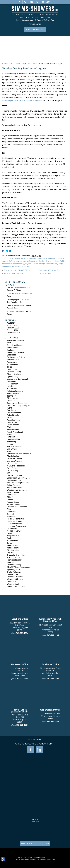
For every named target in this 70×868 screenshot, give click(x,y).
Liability (10, 386)
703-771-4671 (35, 24)
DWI (9, 427)
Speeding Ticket (14, 570)
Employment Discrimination (18, 478)
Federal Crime (13, 502)
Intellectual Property (15, 521)
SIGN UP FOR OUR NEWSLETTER (35, 843)
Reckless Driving (14, 565)
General (10, 514)
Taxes (9, 367)
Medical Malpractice (15, 531)
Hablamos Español (35, 30)
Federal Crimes (13, 504)
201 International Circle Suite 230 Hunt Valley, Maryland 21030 (50, 747)
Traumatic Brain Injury (16, 555)
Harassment (12, 517)
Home (20, 2)
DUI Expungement (15, 475)
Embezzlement (13, 430)
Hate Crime (12, 437)
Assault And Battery (15, 345)
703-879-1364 (22, 708)
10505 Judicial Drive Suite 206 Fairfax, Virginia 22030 (20, 793)
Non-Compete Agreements (18, 483)
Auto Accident (13, 348)
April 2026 (11, 323)
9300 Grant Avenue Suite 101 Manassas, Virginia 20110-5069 (20, 747)
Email (31, 2)
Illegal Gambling (14, 439)
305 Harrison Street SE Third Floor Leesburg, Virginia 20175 (20, 702)
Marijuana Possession (16, 466)
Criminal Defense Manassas (18, 258)
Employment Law (14, 480)
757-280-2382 (53, 797)
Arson (9, 418)
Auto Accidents (13, 548)
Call (25, 2)
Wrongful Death (13, 584)
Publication (12, 562)
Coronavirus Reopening (17, 403)
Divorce (10, 500)
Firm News (11, 512)
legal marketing (34, 859)
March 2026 (12, 325)
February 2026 (13, 328)
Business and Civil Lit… (17, 357)
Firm (9, 509)
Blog (23, 64)
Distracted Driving (14, 459)
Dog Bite (11, 553)
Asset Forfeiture (14, 420)
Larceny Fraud (13, 529)
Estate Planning (14, 485)
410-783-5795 (53, 754)
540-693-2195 (53, 710)
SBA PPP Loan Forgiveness (19, 567)
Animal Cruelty (13, 415)
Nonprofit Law (13, 536)
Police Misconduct (15, 446)
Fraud (9, 434)
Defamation (12, 401)
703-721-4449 (22, 754)
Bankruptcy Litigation (16, 352)
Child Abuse (12, 422)
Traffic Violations (14, 572)
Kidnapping (12, 442)
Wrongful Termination (16, 586)
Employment (12, 362)
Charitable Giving (14, 372)
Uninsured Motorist (15, 577)
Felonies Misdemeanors (17, 507)
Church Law (12, 369)
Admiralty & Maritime (16, 340)
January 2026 (13, 330)
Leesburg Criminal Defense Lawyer (42, 258)
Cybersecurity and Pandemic (19, 454)
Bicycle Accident (14, 550)
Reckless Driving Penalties (49, 261)
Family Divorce (13, 492)
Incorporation (12, 384)
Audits (10, 538)
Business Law (13, 360)
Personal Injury (13, 545)
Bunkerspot (12, 355)
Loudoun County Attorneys (11, 64)
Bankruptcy (12, 350)
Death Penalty (13, 425)
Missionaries (12, 389)
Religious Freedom (15, 391)
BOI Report (12, 410)
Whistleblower (13, 582)
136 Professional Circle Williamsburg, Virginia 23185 (50, 791)
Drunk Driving (13, 471)
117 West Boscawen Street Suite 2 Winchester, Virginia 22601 (50, 704)
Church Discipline (14, 374)
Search (37, 2)
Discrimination (13, 456)
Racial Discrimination (16, 519)
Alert (9, 343)
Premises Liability (14, 560)
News (9, 533)
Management (12, 364)
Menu (48, 2)
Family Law (12, 495)
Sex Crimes (12, 449)
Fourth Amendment (15, 432)
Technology (12, 396)
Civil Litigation (13, 398)
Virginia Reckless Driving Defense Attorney (42, 264)
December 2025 (14, 333)
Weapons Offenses (15, 579)
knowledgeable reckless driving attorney (20, 100)
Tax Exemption (13, 393)
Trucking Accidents (15, 557)
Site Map (35, 819)
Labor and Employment (17, 526)
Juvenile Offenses (14, 524)
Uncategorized (13, 574)
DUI (9, 473)
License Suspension (30, 261)
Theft (9, 451)
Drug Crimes (12, 463)
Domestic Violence (15, 461)
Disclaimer (35, 822)
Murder (10, 444)
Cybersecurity (13, 377)
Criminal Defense (32, 64)
